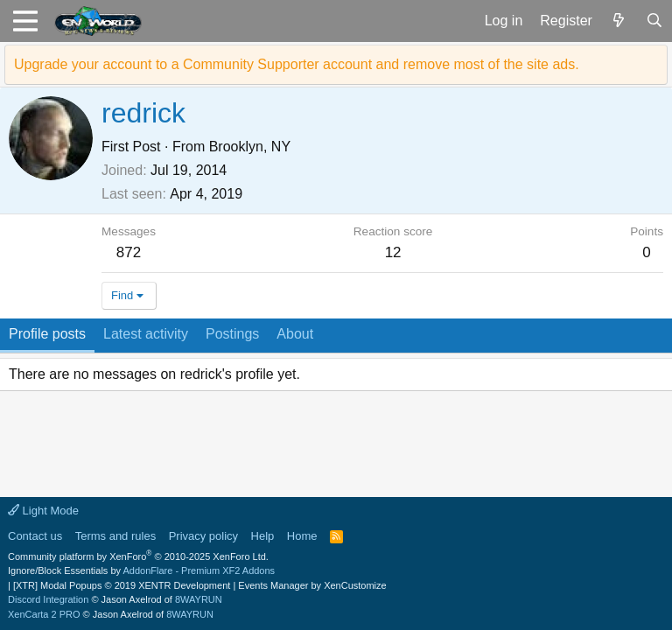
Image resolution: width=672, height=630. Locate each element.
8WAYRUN (199, 599)
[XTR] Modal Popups (122, 585)
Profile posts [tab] (47, 334)
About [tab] (295, 334)
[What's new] (619, 21)
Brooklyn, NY (250, 147)
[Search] (654, 21)
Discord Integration (48, 599)
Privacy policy (203, 536)
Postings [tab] (232, 334)
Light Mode (43, 511)
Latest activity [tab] (146, 334)
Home (302, 536)
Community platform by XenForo (138, 556)
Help (263, 536)
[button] (25, 21)
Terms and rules (115, 536)
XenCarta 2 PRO (44, 614)
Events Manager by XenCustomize (312, 585)
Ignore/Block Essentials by (141, 570)
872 (129, 252)
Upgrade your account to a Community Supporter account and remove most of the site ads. (297, 64)
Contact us (35, 536)
